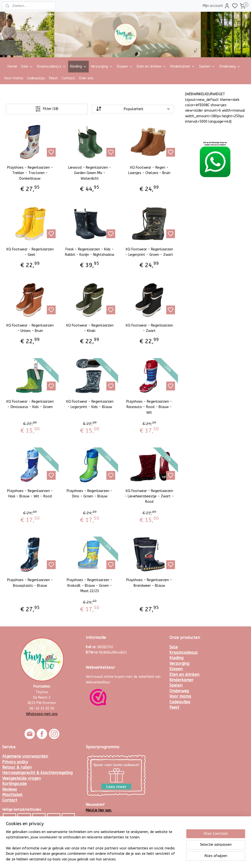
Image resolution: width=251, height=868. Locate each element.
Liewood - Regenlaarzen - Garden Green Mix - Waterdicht (90, 173)
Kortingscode (14, 784)
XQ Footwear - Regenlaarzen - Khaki (90, 328)
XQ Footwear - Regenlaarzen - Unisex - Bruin (30, 328)
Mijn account (216, 6)
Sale (27, 66)
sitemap (139, 859)
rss (148, 859)
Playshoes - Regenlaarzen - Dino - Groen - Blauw (90, 494)
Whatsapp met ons (42, 714)
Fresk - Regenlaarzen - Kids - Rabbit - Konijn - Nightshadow (90, 252)
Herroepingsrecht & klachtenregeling (37, 773)
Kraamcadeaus (183, 652)
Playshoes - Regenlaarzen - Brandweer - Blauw (149, 583)
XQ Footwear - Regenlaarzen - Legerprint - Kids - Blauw (90, 404)
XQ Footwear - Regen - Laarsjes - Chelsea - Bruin (149, 170)
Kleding (78, 66)
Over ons (86, 78)
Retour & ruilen (17, 767)
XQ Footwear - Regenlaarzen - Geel (30, 252)
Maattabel (12, 795)
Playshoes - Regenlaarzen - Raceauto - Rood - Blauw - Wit (149, 407)
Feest (53, 78)
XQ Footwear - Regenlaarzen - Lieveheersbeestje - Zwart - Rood (149, 496)
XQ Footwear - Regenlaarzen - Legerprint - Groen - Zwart (149, 252)
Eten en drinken (152, 66)
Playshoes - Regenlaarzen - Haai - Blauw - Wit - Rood (30, 494)
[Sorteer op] (133, 109)
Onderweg (230, 66)
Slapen (125, 66)
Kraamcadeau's (52, 66)
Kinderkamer (183, 66)
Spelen (207, 66)
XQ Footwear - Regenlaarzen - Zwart (149, 328)
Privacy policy (15, 762)
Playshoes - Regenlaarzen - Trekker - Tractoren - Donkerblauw (30, 173)
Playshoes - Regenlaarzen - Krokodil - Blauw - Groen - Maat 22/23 (90, 586)
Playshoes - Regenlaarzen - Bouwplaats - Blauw (30, 583)
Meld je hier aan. (99, 810)
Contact (68, 78)
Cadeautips (36, 78)
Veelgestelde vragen (22, 778)
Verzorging (102, 66)
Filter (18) (47, 109)
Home (12, 66)
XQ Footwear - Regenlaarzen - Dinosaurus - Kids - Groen (30, 404)
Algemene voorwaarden (25, 756)
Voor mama (14, 78)
